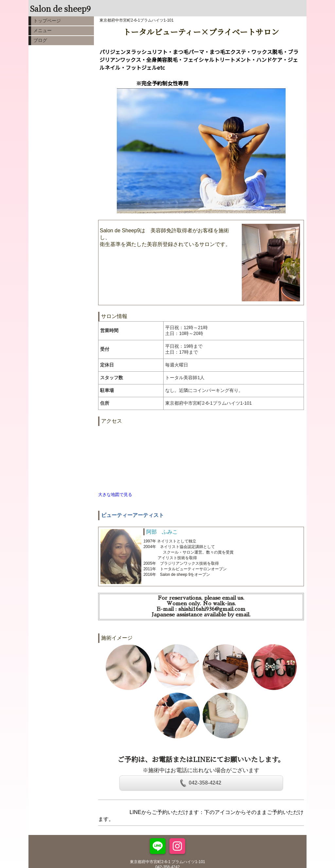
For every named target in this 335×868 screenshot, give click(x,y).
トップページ (47, 21)
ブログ (40, 40)
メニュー (43, 30)
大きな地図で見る (115, 495)
